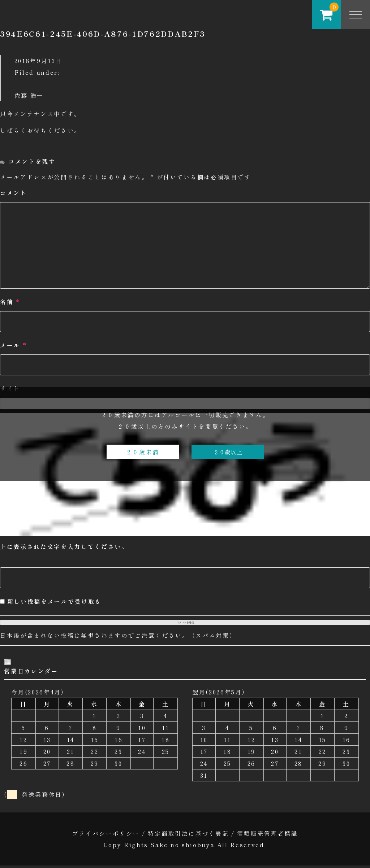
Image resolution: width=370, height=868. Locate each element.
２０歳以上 (228, 452)
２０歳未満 (143, 452)
